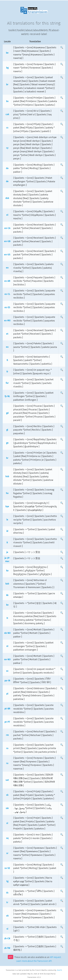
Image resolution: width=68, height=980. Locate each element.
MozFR (59, 970)
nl (7, 646)
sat (7, 780)
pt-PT (7, 722)
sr (7, 853)
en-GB (7, 241)
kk (7, 595)
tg (7, 881)
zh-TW (7, 948)
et (7, 334)
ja (7, 552)
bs (7, 101)
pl (7, 694)
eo (7, 268)
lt (7, 618)
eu (7, 347)
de (7, 181)
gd (7, 413)
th (7, 893)
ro (7, 748)
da (7, 168)
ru (7, 763)
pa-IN (7, 681)
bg (7, 68)
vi (7, 929)
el (7, 215)
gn (7, 443)
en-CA (7, 228)
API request (55, 957)
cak (7, 114)
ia (7, 520)
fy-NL (7, 396)
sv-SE (7, 868)
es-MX (7, 321)
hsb (7, 476)
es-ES (7, 307)
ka (7, 571)
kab (7, 584)
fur (7, 383)
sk (7, 795)
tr (7, 902)
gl (7, 430)
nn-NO (7, 659)
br (7, 85)
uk (7, 916)
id (7, 531)
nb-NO (7, 633)
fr (7, 372)
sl (7, 823)
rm (7, 735)
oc (7, 671)
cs (7, 128)
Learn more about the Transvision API (34, 961)
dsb (7, 198)
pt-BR (7, 709)
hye (7, 506)
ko (7, 605)
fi (7, 360)
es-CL (7, 294)
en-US (7, 255)
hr (7, 458)
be (7, 53)
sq (7, 838)
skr (7, 808)
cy (7, 148)
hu (7, 493)
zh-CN (7, 938)
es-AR (7, 281)
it (7, 543)
